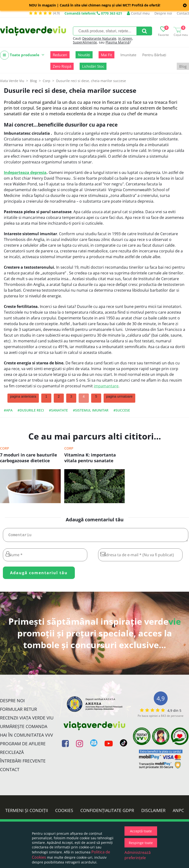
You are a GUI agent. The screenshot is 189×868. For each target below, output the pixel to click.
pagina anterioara (23, 396)
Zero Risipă (62, 66)
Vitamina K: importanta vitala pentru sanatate (90, 458)
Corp (5, 448)
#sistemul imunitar (91, 410)
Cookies (64, 812)
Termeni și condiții (27, 812)
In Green (125, 38)
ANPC (178, 812)
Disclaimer (153, 812)
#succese (122, 410)
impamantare (106, 386)
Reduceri (60, 55)
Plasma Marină (118, 42)
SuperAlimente (85, 42)
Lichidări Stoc (93, 66)
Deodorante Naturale (99, 38)
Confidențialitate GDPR (107, 812)
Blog (183, 66)
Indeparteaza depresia (25, 172)
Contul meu (138, 13)
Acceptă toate (141, 831)
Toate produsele (22, 55)
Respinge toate (141, 843)
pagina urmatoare (119, 396)
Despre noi (163, 13)
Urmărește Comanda (24, 728)
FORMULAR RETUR (18, 711)
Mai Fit (106, 55)
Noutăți (84, 55)
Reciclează (12, 754)
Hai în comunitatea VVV (27, 737)
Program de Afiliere (23, 746)
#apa (8, 410)
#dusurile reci (31, 410)
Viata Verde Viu (12, 81)
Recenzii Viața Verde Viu (27, 720)
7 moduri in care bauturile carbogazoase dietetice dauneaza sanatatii (29, 458)
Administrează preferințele (138, 855)
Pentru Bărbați (154, 55)
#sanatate (58, 410)
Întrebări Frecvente (23, 763)
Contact (183, 13)
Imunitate (128, 55)
